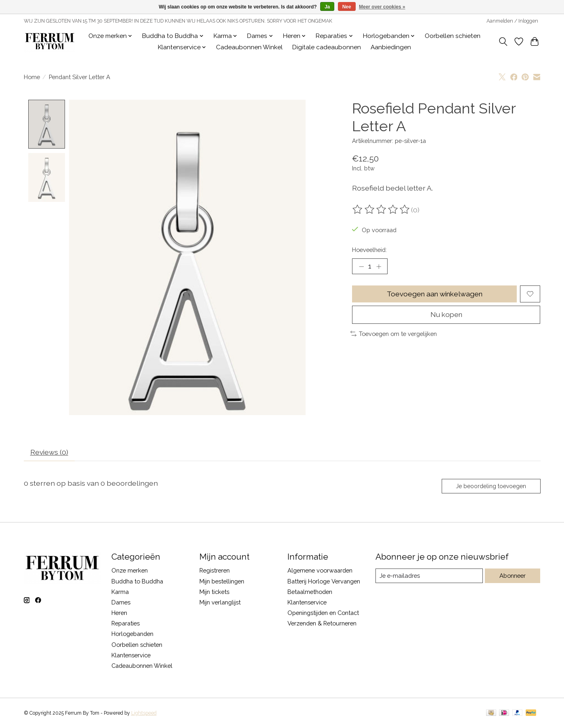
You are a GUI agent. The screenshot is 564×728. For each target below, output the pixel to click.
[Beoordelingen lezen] (382, 210)
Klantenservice (131, 656)
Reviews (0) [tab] (49, 453)
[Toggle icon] (503, 42)
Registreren (215, 572)
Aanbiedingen (391, 47)
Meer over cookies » (382, 7)
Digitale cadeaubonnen (327, 47)
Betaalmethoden (310, 593)
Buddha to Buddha (137, 582)
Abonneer (513, 577)
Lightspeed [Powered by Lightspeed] (144, 714)
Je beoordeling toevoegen (490, 487)
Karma (120, 593)
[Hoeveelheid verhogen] (379, 266)
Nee (347, 7)
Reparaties (126, 624)
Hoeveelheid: (369, 250)
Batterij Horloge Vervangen (324, 582)
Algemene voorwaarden (320, 572)
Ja (327, 7)
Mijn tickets (214, 593)
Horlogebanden (132, 635)
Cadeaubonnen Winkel (249, 47)
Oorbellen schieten (453, 36)
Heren (119, 614)
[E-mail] (429, 577)
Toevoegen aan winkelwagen (434, 294)
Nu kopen (446, 316)
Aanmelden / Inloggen (512, 21)
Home (32, 77)
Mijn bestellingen (222, 582)
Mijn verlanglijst (220, 603)
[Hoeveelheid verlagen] (361, 266)
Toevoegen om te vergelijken (394, 335)
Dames (121, 603)
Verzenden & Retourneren (322, 624)
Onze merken (130, 572)
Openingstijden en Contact (323, 614)
